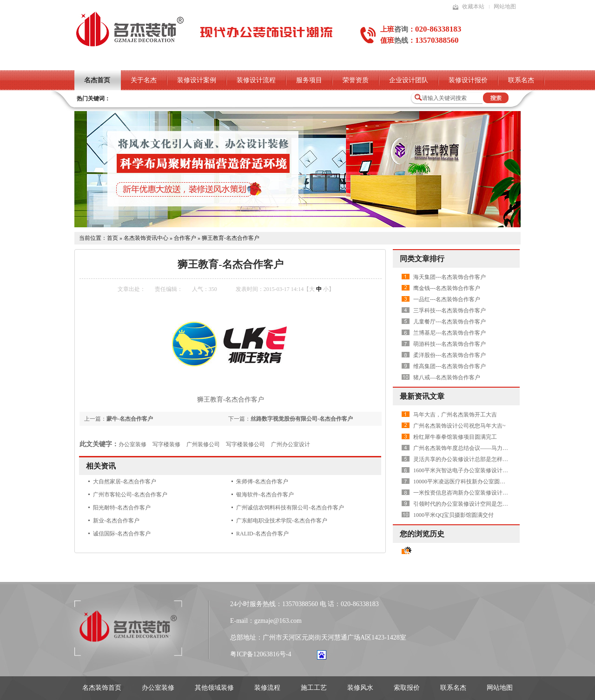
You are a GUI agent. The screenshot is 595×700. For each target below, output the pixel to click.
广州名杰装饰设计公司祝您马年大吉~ (459, 426)
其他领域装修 (214, 688)
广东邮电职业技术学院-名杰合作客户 (282, 521)
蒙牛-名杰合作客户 (130, 419)
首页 (112, 238)
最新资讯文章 (422, 396)
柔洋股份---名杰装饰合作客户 (450, 355)
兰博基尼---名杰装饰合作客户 (450, 333)
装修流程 (267, 688)
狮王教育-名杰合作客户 (231, 238)
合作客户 (185, 238)
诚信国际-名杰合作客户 (122, 534)
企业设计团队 (409, 80)
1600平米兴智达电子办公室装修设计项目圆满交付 (475, 470)
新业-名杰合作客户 (116, 521)
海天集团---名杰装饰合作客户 (450, 277)
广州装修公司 (203, 444)
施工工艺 (314, 688)
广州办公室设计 (291, 444)
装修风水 (360, 688)
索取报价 (407, 688)
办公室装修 (132, 444)
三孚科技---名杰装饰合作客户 (450, 310)
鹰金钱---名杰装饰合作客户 (447, 288)
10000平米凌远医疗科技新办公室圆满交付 (465, 482)
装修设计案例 (197, 80)
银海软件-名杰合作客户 (265, 495)
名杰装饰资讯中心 (146, 238)
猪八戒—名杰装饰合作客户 (447, 377)
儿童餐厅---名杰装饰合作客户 (450, 322)
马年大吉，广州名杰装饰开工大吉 (455, 415)
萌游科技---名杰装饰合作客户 (450, 344)
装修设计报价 (468, 80)
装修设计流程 (256, 80)
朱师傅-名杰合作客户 (262, 482)
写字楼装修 (166, 444)
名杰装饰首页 (102, 688)
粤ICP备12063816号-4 (261, 654)
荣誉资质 (356, 80)
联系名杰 (521, 80)
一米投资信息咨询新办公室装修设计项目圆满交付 (475, 493)
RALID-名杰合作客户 (262, 534)
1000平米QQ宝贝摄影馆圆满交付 (453, 515)
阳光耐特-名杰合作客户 (122, 508)
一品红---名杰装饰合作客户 (447, 299)
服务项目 (309, 80)
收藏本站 (473, 7)
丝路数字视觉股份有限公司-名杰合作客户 (302, 419)
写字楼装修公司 (245, 444)
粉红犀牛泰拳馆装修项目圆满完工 (455, 437)
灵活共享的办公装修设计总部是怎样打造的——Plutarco (481, 459)
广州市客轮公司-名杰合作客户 (130, 495)
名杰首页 (97, 80)
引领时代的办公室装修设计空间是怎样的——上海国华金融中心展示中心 (502, 504)
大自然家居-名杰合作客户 (125, 482)
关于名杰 (144, 80)
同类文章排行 (422, 259)
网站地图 (505, 7)
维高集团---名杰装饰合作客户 (450, 366)
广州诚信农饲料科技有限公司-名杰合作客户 (290, 508)
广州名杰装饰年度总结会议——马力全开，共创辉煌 (477, 448)
